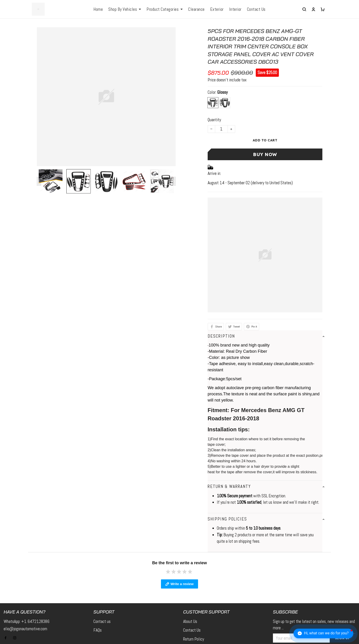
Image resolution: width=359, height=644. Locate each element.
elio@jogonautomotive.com (25, 587)
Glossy (222, 92)
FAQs (98, 588)
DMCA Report (248, 634)
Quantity (214, 120)
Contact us (102, 579)
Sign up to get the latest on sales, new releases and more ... (314, 583)
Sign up (343, 596)
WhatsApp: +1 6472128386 (27, 579)
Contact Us (192, 588)
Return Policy (194, 597)
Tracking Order (194, 615)
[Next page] (174, 181)
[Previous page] (39, 181)
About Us (190, 579)
